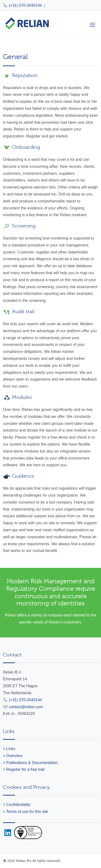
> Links (9, 749)
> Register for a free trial (24, 769)
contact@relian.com (26, 707)
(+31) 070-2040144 (25, 5)
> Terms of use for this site (25, 812)
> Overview (13, 756)
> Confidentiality (17, 805)
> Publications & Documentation (30, 763)
